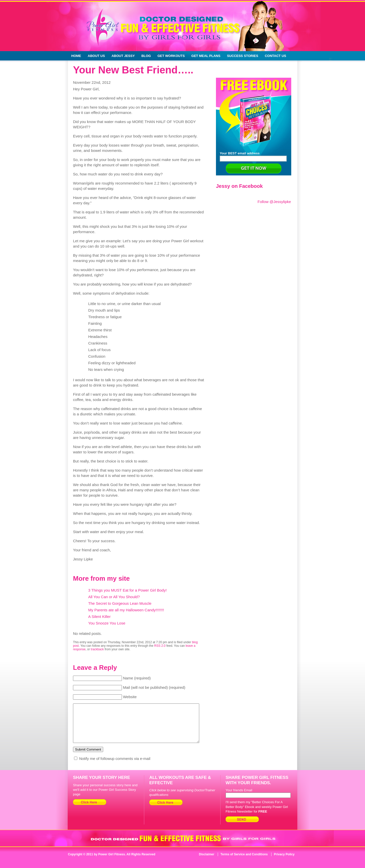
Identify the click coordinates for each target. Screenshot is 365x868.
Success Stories (242, 56)
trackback (97, 649)
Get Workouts (171, 56)
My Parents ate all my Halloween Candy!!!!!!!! (126, 610)
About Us (96, 56)
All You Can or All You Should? (114, 597)
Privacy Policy (284, 862)
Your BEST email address (253, 156)
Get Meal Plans (206, 56)
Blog (146, 56)
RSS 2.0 (160, 646)
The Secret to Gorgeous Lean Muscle (120, 603)
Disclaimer (207, 862)
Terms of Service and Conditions (244, 862)
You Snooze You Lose (107, 623)
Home (76, 56)
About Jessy (123, 56)
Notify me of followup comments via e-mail (115, 766)
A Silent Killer (99, 617)
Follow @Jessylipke (274, 202)
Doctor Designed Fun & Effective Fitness (161, 30)
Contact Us (276, 56)
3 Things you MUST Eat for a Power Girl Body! (127, 590)
